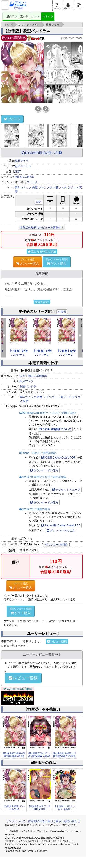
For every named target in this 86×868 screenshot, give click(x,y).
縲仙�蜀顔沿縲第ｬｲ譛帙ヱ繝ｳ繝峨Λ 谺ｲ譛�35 (14, 756)
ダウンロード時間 (56, 545)
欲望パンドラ (23, 166)
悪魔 (35, 187)
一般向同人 (11, 16)
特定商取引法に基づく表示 (44, 821)
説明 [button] (39, 202)
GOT (18, 172)
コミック (48, 16)
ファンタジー (47, 187)
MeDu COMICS (24, 177)
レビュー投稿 (57, 641)
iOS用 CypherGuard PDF (58, 458)
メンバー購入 (28, 262)
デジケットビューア (66, 490)
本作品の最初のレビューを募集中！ (42, 228)
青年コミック (23, 187)
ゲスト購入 (57, 262)
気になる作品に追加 (42, 252)
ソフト (35, 16)
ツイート (12, 119)
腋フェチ (61, 187)
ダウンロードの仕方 (44, 470)
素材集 (24, 16)
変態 (26, 401)
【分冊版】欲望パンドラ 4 (26, 31)
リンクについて (16, 821)
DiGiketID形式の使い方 (42, 153)
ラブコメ (73, 187)
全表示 (62, 312)
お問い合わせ (72, 821)
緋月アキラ (22, 161)
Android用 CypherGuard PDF (61, 525)
